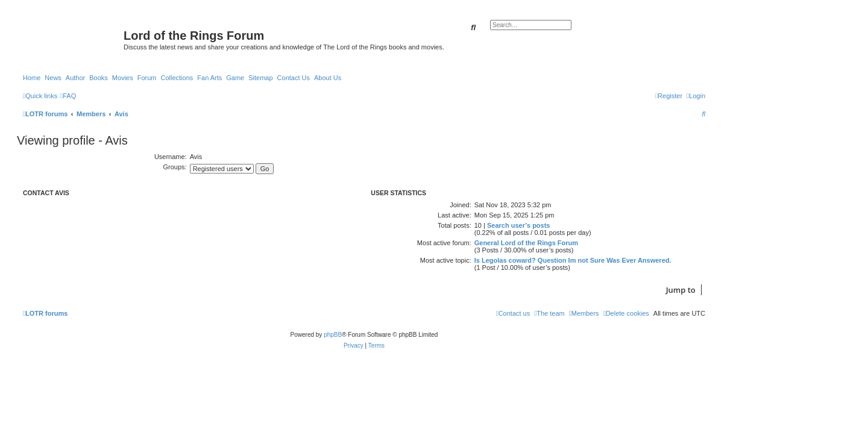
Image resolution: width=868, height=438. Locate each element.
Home (32, 78)
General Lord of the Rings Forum (526, 243)
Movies (123, 78)
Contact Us (294, 78)
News (53, 78)
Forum (147, 78)
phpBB (333, 335)
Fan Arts (209, 78)
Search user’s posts (519, 225)
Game (235, 78)
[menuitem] (68, 96)
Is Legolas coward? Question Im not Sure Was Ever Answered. (573, 260)
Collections (177, 78)
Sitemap (260, 78)
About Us (328, 78)
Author (75, 78)
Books (99, 78)
